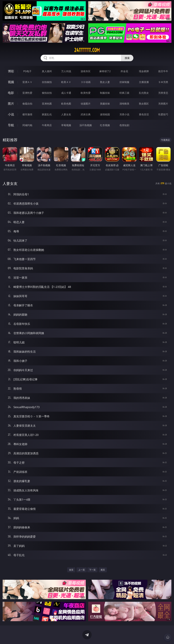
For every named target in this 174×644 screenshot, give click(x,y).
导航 (11, 125)
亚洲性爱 (27, 93)
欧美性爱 (86, 93)
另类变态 (163, 93)
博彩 (11, 71)
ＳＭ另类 (163, 82)
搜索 (127, 58)
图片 (11, 104)
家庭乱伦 (47, 114)
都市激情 (27, 114)
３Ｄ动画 (86, 82)
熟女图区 (144, 104)
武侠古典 (86, 114)
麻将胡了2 (105, 71)
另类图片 (163, 104)
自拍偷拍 (47, 82)
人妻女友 (66, 114)
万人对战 (66, 71)
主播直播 (144, 82)
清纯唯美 (124, 104)
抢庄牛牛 (163, 71)
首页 (71, 570)
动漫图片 (86, 104)
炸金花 (124, 71)
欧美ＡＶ (66, 82)
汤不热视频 (86, 125)
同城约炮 (27, 125)
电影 (11, 93)
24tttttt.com (87, 50)
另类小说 (124, 114)
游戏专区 (86, 71)
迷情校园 (105, 114)
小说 (11, 114)
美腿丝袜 (105, 104)
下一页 (92, 570)
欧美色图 (66, 104)
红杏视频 (105, 125)
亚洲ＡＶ (27, 82)
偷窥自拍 (27, 104)
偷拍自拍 (47, 93)
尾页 (103, 570)
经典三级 (124, 93)
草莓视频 (66, 125)
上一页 (82, 570)
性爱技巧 (163, 114)
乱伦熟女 (144, 93)
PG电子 (27, 71)
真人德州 (47, 71)
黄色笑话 (144, 114)
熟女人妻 (105, 82)
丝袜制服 (124, 82)
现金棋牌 (144, 71)
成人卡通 (66, 93)
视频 (11, 82)
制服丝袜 (105, 93)
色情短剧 (124, 125)
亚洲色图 (47, 104)
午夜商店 (47, 125)
